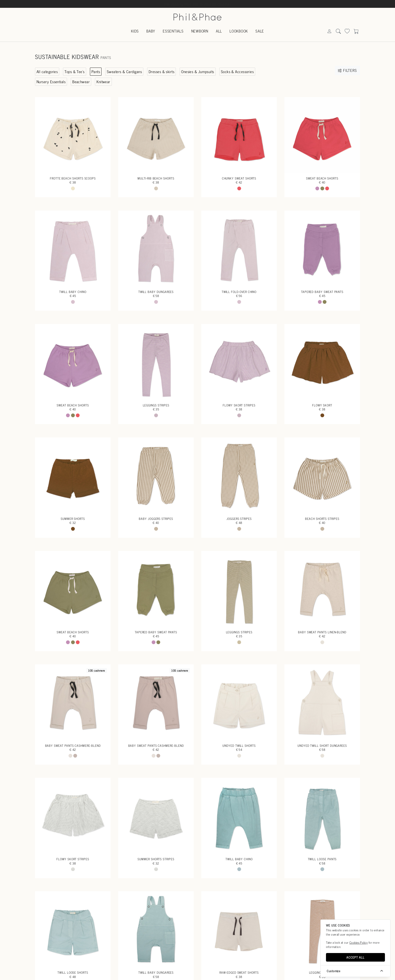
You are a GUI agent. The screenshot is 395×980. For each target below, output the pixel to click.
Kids (135, 31)
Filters (347, 70)
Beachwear (81, 82)
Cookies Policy (358, 942)
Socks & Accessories (237, 71)
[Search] (329, 31)
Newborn (200, 31)
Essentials (173, 31)
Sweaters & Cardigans (124, 71)
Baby (151, 31)
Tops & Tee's (74, 71)
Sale (260, 31)
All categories (47, 71)
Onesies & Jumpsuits (198, 71)
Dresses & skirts (161, 71)
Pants (96, 71)
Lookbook (239, 31)
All (219, 31)
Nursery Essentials (51, 82)
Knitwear (103, 82)
